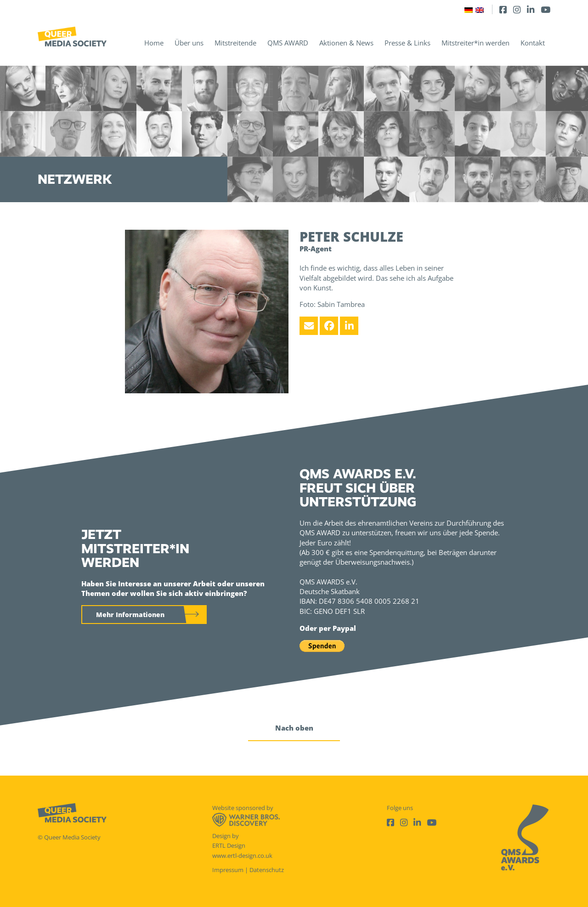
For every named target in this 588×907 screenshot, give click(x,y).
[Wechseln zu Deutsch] (469, 9)
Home (154, 43)
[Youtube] (546, 9)
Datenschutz (267, 870)
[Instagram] (517, 9)
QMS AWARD (288, 43)
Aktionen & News (346, 43)
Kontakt (533, 43)
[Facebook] (503, 9)
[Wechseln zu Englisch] (480, 9)
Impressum (228, 870)
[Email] (309, 326)
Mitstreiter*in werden (475, 43)
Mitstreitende (235, 43)
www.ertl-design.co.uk (242, 856)
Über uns (189, 43)
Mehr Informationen (130, 615)
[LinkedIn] (531, 9)
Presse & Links (407, 43)
